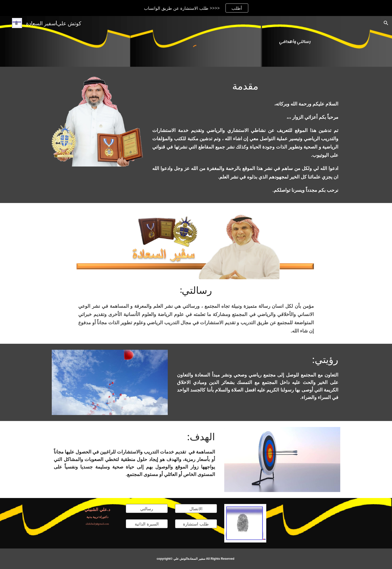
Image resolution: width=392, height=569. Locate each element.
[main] (295, 42)
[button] (386, 23)
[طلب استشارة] (196, 524)
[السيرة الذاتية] (147, 524)
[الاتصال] (196, 509)
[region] (196, 8)
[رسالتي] (147, 509)
